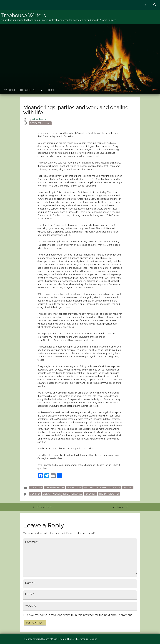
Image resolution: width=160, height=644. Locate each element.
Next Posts (120, 507)
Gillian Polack (39, 119)
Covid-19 (35, 494)
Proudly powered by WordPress (41, 639)
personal (76, 494)
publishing (103, 487)
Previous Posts (42, 507)
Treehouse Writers (23, 15)
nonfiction (74, 487)
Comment (33, 542)
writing (127, 487)
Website (31, 606)
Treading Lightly (109, 494)
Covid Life (36, 487)
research (90, 494)
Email (30, 594)
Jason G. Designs (88, 639)
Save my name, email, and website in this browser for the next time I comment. (80, 615)
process (89, 487)
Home (51, 90)
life (65, 494)
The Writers (27, 90)
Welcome (10, 90)
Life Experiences (54, 487)
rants (116, 487)
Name (30, 583)
